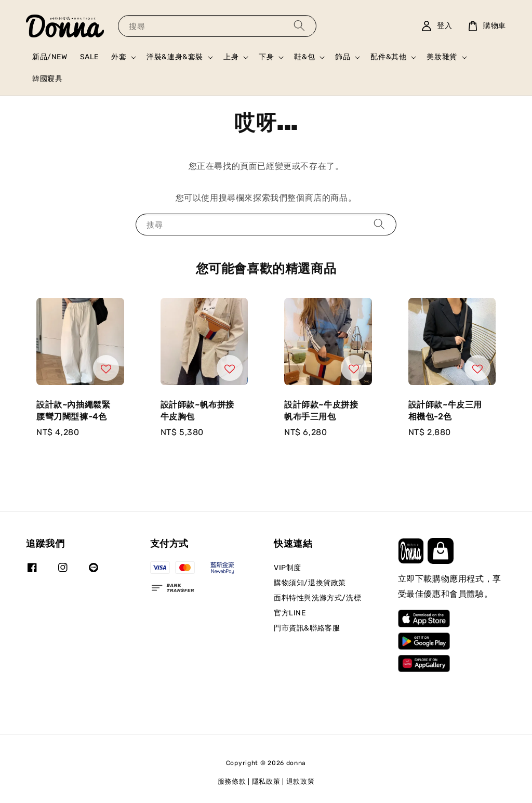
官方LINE (290, 613)
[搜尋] (299, 26)
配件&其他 (388, 57)
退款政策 (301, 781)
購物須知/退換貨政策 (310, 583)
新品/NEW (50, 57)
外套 (119, 57)
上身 (231, 57)
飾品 (343, 57)
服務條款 (232, 781)
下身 (266, 57)
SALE (89, 57)
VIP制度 (288, 568)
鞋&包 (304, 57)
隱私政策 (266, 781)
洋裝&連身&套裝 (175, 57)
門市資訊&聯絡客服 (307, 628)
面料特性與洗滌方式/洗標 (317, 598)
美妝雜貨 (442, 57)
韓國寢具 (47, 79)
